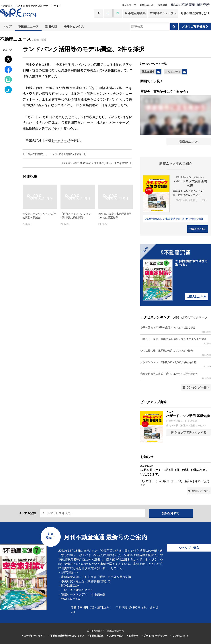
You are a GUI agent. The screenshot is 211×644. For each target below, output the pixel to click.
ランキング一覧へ (196, 387)
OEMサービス (115, 636)
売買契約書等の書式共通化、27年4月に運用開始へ (176, 376)
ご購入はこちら (198, 229)
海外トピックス (74, 26)
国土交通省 (148, 72)
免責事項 (133, 636)
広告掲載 (163, 5)
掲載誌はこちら (189, 142)
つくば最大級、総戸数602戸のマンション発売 (176, 353)
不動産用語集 (135, 13)
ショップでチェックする (188, 432)
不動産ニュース (28, 26)
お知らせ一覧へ (199, 491)
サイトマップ (129, 5)
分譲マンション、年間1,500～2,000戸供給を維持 (176, 364)
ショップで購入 (189, 548)
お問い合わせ (147, 5)
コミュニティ (173, 72)
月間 (176, 317)
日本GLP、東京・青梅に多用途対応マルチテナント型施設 (176, 341)
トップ (7, 26)
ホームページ (60, 140)
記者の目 (51, 26)
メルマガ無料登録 (195, 26)
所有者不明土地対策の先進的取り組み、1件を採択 (97, 163)
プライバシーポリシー (154, 636)
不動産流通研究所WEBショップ (66, 636)
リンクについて (180, 636)
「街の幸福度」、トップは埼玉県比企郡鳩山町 (55, 154)
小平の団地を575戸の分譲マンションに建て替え (176, 330)
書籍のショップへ (163, 13)
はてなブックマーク (194, 317)
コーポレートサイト (34, 636)
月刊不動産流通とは (195, 13)
